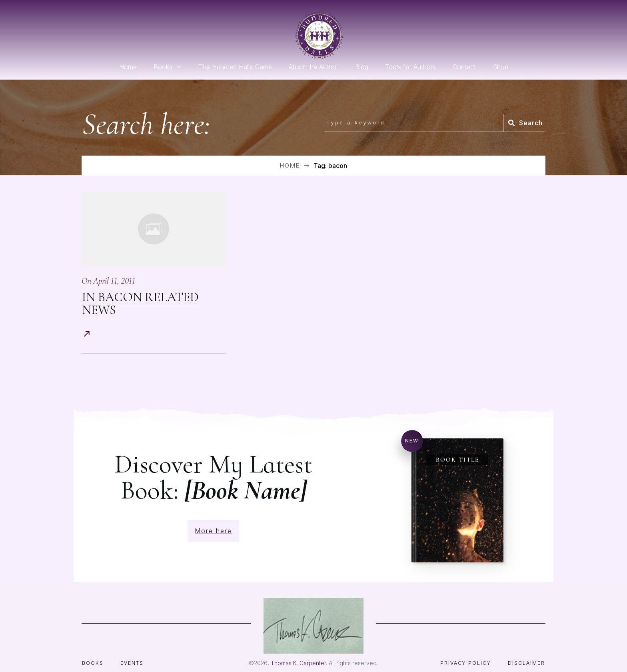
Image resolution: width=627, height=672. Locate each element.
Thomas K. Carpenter (298, 650)
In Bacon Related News (140, 303)
